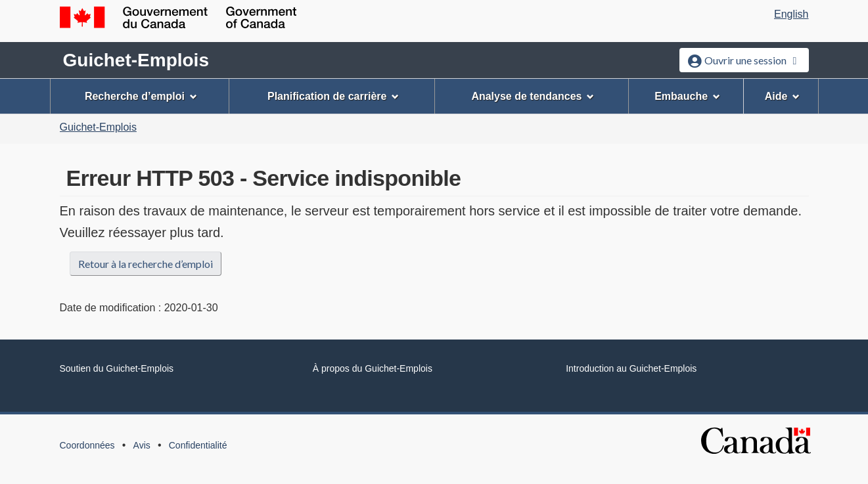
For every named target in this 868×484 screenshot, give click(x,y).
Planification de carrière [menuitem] (333, 96)
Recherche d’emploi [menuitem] (141, 96)
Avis (142, 445)
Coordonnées (87, 445)
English (791, 14)
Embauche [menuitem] (687, 96)
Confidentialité (198, 445)
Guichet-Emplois (136, 60)
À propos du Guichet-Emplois (373, 368)
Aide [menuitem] (783, 96)
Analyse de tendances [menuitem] (533, 96)
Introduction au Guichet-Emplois (631, 368)
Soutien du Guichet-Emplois (117, 368)
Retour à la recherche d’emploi (146, 264)
